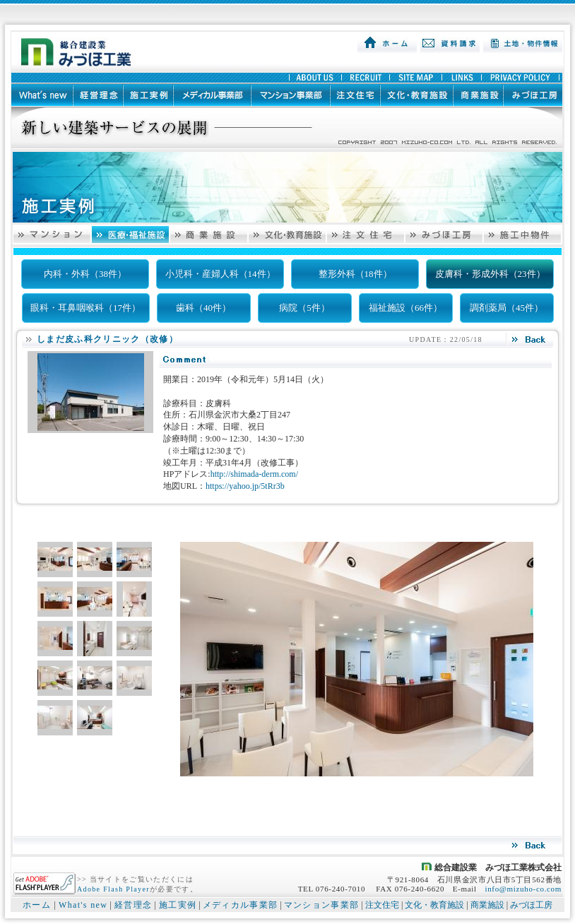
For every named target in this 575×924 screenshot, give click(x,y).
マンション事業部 (322, 905)
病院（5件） (304, 308)
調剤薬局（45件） (506, 308)
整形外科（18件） (355, 274)
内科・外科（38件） (85, 274)
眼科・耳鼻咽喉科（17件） (85, 308)
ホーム (37, 905)
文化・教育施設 (434, 905)
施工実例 (178, 905)
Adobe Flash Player (113, 889)
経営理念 (133, 905)
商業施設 (487, 905)
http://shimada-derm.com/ (254, 474)
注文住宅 (382, 905)
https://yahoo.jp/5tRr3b (245, 486)
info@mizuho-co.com (523, 889)
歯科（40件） (203, 308)
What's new (83, 905)
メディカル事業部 (241, 905)
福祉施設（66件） (405, 308)
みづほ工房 (531, 905)
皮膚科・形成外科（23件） (490, 274)
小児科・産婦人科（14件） (220, 274)
